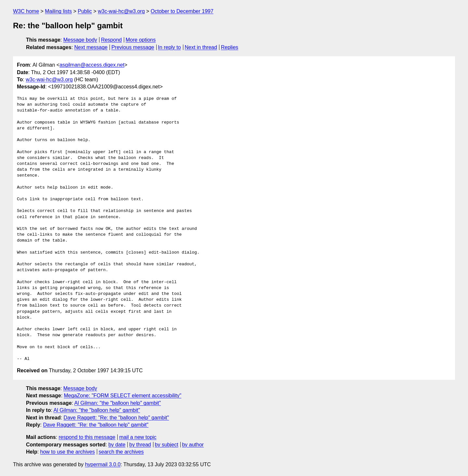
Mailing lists (58, 11)
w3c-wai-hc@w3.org (121, 11)
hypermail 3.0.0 (103, 464)
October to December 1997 (182, 11)
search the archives (121, 452)
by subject (166, 445)
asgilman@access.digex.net (92, 65)
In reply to (169, 47)
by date (117, 445)
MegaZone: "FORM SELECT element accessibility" (123, 396)
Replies (230, 47)
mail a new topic (138, 437)
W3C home (26, 11)
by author (193, 445)
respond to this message (87, 437)
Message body (80, 40)
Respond (111, 40)
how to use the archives (68, 452)
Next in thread (201, 47)
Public (85, 11)
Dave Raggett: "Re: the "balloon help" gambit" (116, 418)
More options (141, 40)
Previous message (133, 47)
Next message (91, 47)
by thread (140, 445)
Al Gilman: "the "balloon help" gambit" (118, 403)
